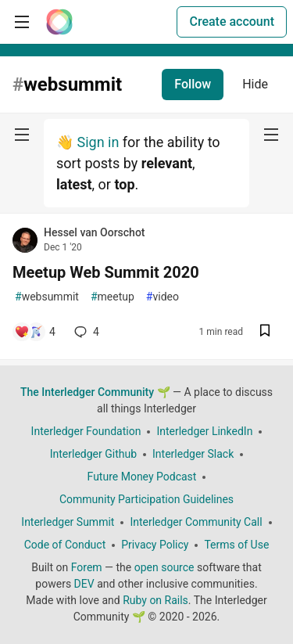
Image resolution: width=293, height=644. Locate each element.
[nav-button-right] (271, 135)
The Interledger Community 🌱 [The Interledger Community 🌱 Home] (95, 392)
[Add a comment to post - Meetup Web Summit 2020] (35, 332)
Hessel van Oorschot (95, 232)
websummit (47, 297)
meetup (113, 297)
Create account (232, 22)
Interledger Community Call (196, 522)
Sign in (98, 142)
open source (164, 567)
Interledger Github (93, 454)
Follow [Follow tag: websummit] (193, 84)
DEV (84, 584)
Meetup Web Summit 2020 (106, 272)
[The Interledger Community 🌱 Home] (59, 22)
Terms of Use (236, 545)
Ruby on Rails (155, 600)
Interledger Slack (193, 454)
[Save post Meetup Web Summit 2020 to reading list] (265, 332)
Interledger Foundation (86, 431)
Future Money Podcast (142, 477)
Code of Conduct (65, 545)
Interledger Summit (68, 522)
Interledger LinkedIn (204, 431)
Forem (87, 567)
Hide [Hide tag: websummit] (255, 84)
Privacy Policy (155, 545)
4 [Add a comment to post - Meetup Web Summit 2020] (85, 332)
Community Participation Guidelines (146, 499)
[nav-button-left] (22, 135)
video (163, 297)
